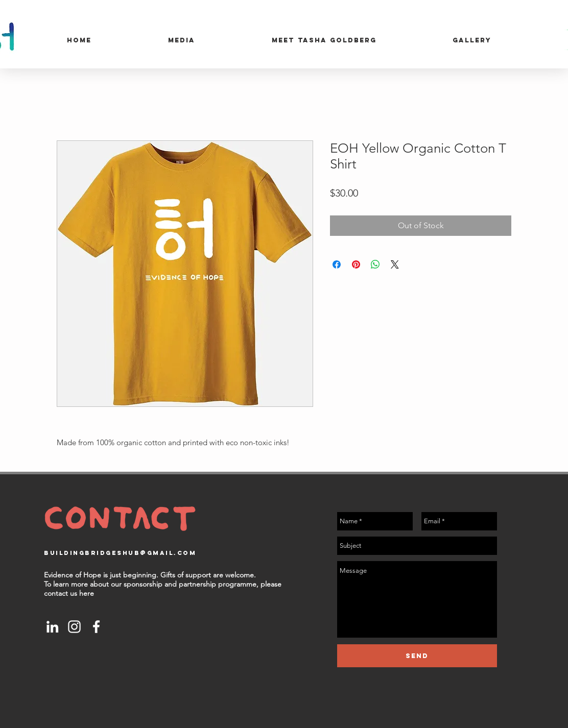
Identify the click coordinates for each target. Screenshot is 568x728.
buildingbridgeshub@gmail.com (120, 553)
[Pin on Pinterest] (356, 264)
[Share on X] (395, 264)
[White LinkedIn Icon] (52, 627)
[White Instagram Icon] (74, 627)
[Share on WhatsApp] (375, 264)
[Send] (417, 656)
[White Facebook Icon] (96, 627)
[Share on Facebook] (337, 264)
